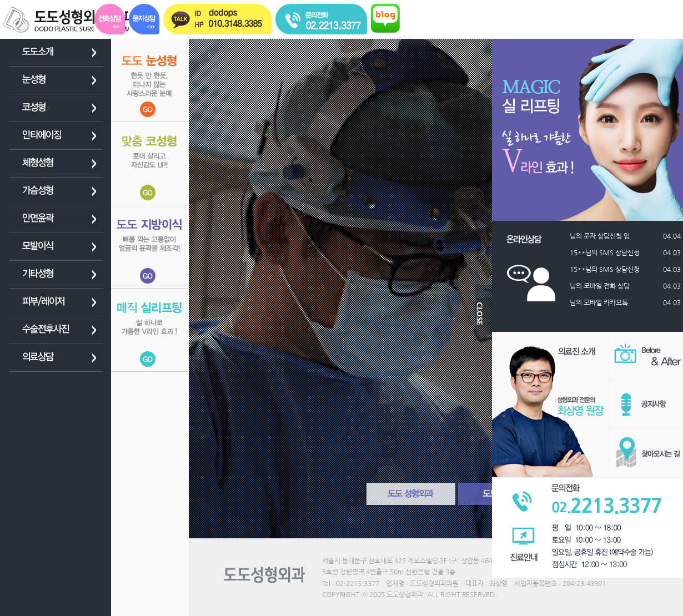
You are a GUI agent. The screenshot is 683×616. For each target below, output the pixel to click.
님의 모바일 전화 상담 (606, 286)
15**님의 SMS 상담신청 (611, 253)
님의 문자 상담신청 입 (606, 236)
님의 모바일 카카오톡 (605, 302)
